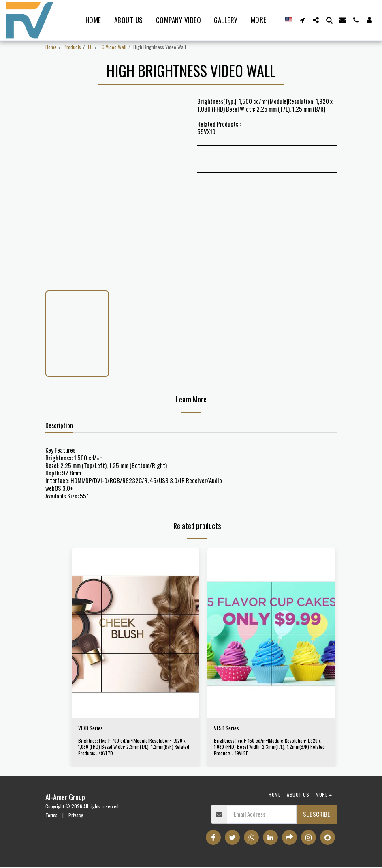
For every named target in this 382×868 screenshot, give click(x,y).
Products (72, 47)
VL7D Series (92, 729)
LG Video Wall (113, 47)
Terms (51, 815)
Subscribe (316, 815)
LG (90, 47)
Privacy (76, 815)
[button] (302, 20)
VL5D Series (228, 729)
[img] (136, 633)
